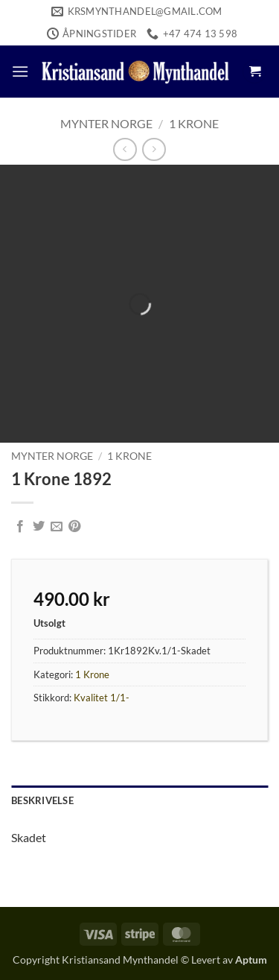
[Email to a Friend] (57, 527)
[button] (20, 71)
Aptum (251, 960)
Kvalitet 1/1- (102, 698)
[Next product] (125, 149)
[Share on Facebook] (20, 527)
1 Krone (194, 123)
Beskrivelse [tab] (42, 800)
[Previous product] (154, 149)
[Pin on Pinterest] (74, 527)
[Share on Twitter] (39, 527)
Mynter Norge (106, 123)
